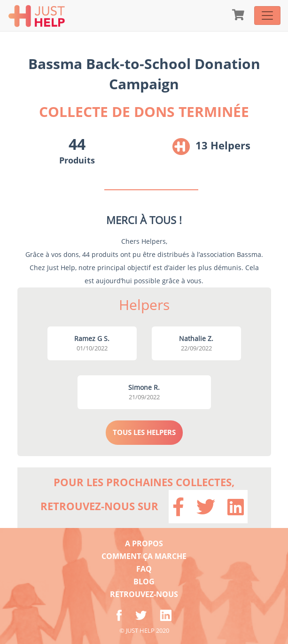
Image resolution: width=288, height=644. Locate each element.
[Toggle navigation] (267, 16)
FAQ (144, 569)
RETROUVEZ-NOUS (144, 594)
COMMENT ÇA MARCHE (144, 556)
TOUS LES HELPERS (144, 432)
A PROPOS (144, 543)
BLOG (144, 582)
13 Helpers (223, 145)
